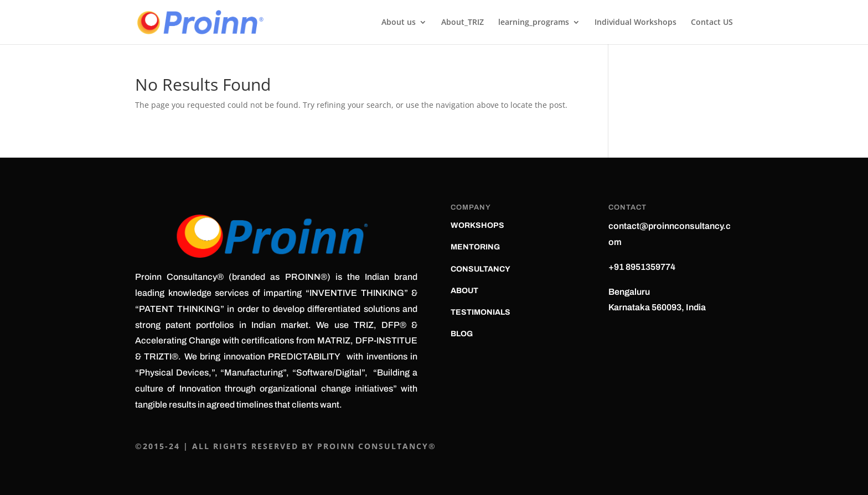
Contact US (712, 23)
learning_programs (534, 23)
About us (399, 23)
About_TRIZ (463, 23)
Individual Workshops (635, 23)
